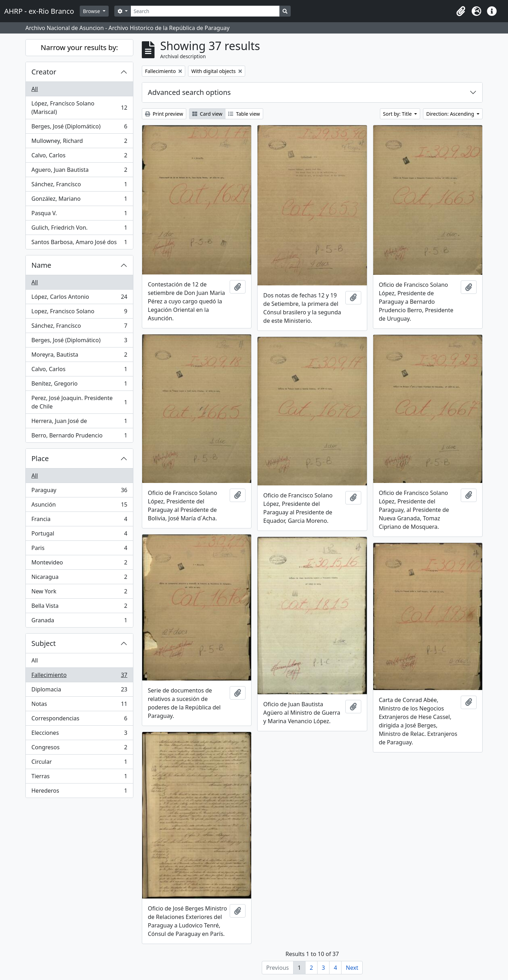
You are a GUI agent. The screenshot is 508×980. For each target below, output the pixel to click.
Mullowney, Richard (79, 142)
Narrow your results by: (80, 47)
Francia (79, 521)
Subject (44, 643)
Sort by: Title (398, 114)
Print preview (164, 114)
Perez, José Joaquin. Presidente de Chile (79, 402)
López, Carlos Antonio (79, 298)
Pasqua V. (79, 215)
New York (79, 593)
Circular (79, 763)
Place (40, 458)
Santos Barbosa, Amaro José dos (79, 243)
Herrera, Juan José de (79, 422)
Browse (92, 11)
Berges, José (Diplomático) (79, 128)
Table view (244, 114)
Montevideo (79, 564)
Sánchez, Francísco (79, 186)
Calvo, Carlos (79, 157)
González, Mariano (79, 200)
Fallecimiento (79, 676)
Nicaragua (79, 578)
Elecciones (79, 734)
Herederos (79, 792)
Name (41, 265)
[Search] (205, 11)
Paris (79, 549)
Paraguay (79, 492)
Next (352, 968)
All (35, 89)
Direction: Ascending (451, 114)
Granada (79, 622)
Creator (44, 72)
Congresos (79, 749)
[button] (461, 11)
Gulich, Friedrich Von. (79, 229)
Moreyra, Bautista (79, 356)
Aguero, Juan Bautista (79, 171)
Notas (79, 705)
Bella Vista (79, 607)
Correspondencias (79, 720)
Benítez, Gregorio (79, 385)
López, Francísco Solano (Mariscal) (79, 108)
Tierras (79, 778)
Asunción (79, 506)
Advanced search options (189, 92)
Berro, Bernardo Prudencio (79, 437)
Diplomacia (79, 691)
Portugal (79, 535)
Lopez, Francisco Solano (79, 313)
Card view (207, 114)
